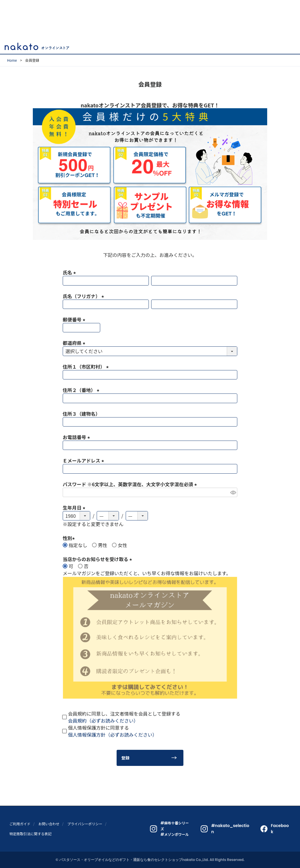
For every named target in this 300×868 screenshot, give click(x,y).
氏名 (70, 272)
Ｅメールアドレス (84, 460)
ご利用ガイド (20, 824)
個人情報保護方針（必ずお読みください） (112, 735)
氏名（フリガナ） (84, 296)
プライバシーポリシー (85, 824)
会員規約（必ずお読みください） (103, 721)
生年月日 (75, 508)
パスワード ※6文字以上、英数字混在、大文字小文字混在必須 (131, 484)
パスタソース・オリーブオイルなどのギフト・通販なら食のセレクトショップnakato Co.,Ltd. (134, 860)
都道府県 (75, 343)
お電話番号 (77, 437)
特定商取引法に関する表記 (30, 834)
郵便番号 (75, 319)
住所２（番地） (82, 390)
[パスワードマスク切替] (233, 492)
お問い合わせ (49, 824)
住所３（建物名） (81, 414)
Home (12, 60)
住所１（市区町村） (87, 367)
